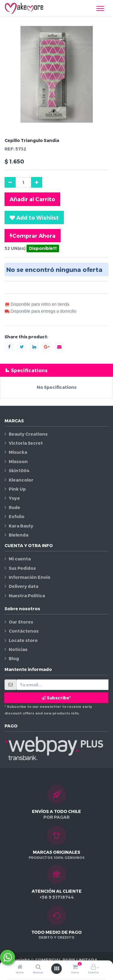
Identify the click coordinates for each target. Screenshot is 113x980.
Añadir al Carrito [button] (32, 199)
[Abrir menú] (57, 969)
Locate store (23, 640)
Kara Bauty (21, 526)
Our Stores (21, 622)
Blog (14, 658)
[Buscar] (38, 967)
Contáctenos (24, 631)
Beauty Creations (28, 434)
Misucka (18, 452)
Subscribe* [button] (56, 698)
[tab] (56, 370)
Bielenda (19, 535)
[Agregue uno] (37, 182)
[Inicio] (20, 967)
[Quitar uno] (10, 182)
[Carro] (75, 967)
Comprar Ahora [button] (33, 236)
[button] (34, 218)
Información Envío (30, 577)
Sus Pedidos (22, 568)
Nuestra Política (27, 596)
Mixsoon (18, 461)
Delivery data (24, 586)
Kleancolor (21, 480)
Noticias (18, 649)
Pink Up (17, 489)
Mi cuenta (20, 559)
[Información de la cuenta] (93, 967)
